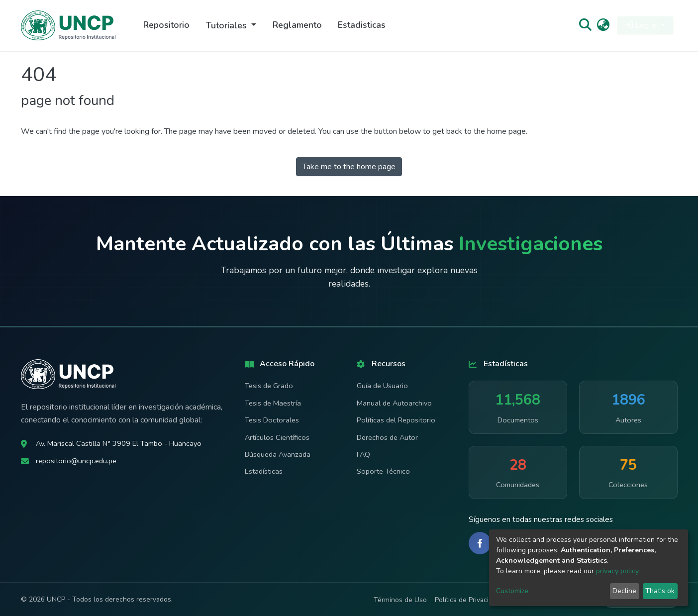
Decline (624, 591)
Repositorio (166, 25)
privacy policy (617, 571)
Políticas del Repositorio (396, 420)
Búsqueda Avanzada (278, 454)
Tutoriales (228, 25)
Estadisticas (362, 25)
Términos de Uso (400, 600)
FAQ (363, 454)
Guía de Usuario (382, 386)
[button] (603, 25)
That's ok (660, 591)
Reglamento (297, 25)
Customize (512, 591)
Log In (642, 25)
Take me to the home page (349, 167)
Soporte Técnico (383, 471)
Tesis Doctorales (272, 420)
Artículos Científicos (277, 437)
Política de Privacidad (467, 600)
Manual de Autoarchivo (394, 403)
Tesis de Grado (269, 386)
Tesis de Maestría (273, 403)
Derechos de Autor (387, 437)
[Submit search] (585, 25)
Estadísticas (264, 471)
